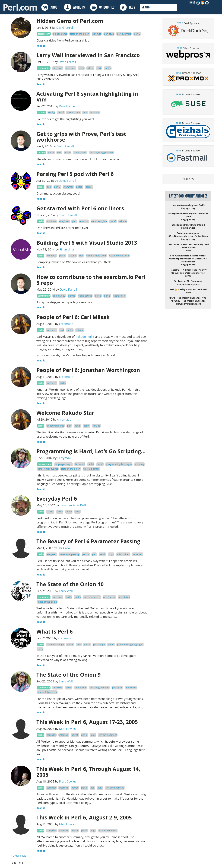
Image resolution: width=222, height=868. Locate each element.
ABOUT (50, 7)
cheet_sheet (80, 152)
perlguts (97, 34)
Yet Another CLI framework (188, 281)
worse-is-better (91, 469)
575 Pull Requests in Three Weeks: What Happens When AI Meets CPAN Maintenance (188, 259)
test (59, 152)
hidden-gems (60, 34)
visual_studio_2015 (119, 256)
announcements (55, 426)
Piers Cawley (68, 781)
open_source (85, 296)
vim (85, 112)
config (51, 112)
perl (74, 221)
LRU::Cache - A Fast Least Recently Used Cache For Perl (188, 246)
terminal (84, 221)
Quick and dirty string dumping (188, 225)
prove (67, 152)
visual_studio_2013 (96, 256)
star (81, 256)
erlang (90, 68)
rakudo (123, 221)
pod (49, 187)
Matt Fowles (67, 729)
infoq (81, 68)
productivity (73, 112)
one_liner (64, 221)
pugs (77, 511)
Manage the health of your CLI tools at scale (188, 215)
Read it (41, 46)
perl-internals (124, 34)
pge (92, 788)
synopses (138, 554)
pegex (79, 187)
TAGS (127, 7)
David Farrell (65, 28)
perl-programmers (99, 688)
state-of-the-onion (80, 34)
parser (89, 187)
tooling (41, 112)
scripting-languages (48, 469)
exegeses (52, 554)
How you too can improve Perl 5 (188, 205)
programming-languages (119, 464)
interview (70, 68)
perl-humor (109, 597)
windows (51, 221)
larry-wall (58, 68)
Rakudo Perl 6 (85, 337)
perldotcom (44, 34)
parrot (50, 511)
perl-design (99, 644)
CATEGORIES (102, 7)
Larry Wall (64, 458)
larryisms (58, 597)
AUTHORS (74, 7)
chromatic (66, 324)
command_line (99, 221)
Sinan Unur (67, 249)
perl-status (124, 597)
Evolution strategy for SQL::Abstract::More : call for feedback (188, 235)
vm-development (108, 735)
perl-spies (117, 688)
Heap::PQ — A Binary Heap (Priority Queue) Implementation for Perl (188, 271)
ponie (111, 644)
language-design (63, 464)
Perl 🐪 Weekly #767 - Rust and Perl (188, 289)
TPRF (180, 23)
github (72, 296)
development (45, 464)
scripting (139, 464)
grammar (68, 187)
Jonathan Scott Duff (73, 505)
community (44, 68)
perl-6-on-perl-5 (92, 597)
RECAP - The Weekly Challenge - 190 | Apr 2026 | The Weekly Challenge (188, 299)
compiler (51, 735)
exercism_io (119, 296)
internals (64, 735)
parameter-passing (69, 554)
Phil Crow (64, 548)
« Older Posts (18, 856)
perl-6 (137, 34)
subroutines (123, 554)
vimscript (95, 112)
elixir (99, 68)
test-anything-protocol (101, 152)
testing (41, 152)
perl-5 (98, 296)
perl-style (109, 34)
